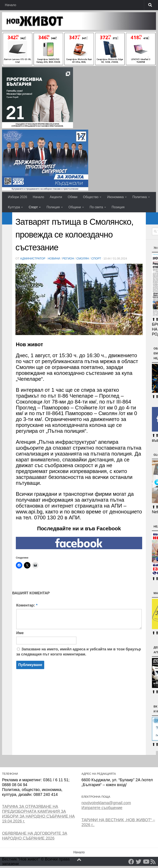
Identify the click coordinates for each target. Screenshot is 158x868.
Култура (14, 207)
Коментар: (27, 605)
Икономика (115, 197)
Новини (54, 258)
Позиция (118, 207)
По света (96, 207)
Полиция (53, 207)
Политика (140, 197)
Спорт (33, 207)
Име (20, 633)
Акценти (56, 197)
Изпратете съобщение (102, 808)
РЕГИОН (68, 258)
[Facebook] (131, 862)
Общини (75, 207)
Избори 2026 (18, 197)
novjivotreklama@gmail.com (106, 803)
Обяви (73, 197)
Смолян (83, 258)
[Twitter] (139, 862)
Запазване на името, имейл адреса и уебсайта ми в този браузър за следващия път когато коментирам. (79, 652)
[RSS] (153, 862)
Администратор (33, 258)
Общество (91, 197)
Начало (11, 5)
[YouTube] (146, 862)
